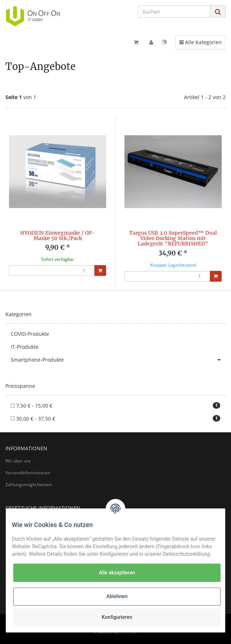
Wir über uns (18, 461)
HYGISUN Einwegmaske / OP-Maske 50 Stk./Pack (58, 236)
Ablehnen (117, 596)
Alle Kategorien (200, 42)
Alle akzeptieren (117, 573)
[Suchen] (174, 11)
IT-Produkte (25, 347)
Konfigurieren (117, 617)
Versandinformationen (28, 473)
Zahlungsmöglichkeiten (29, 485)
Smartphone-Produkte (118, 360)
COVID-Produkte (30, 334)
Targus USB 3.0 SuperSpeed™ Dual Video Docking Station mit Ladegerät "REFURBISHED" (173, 238)
